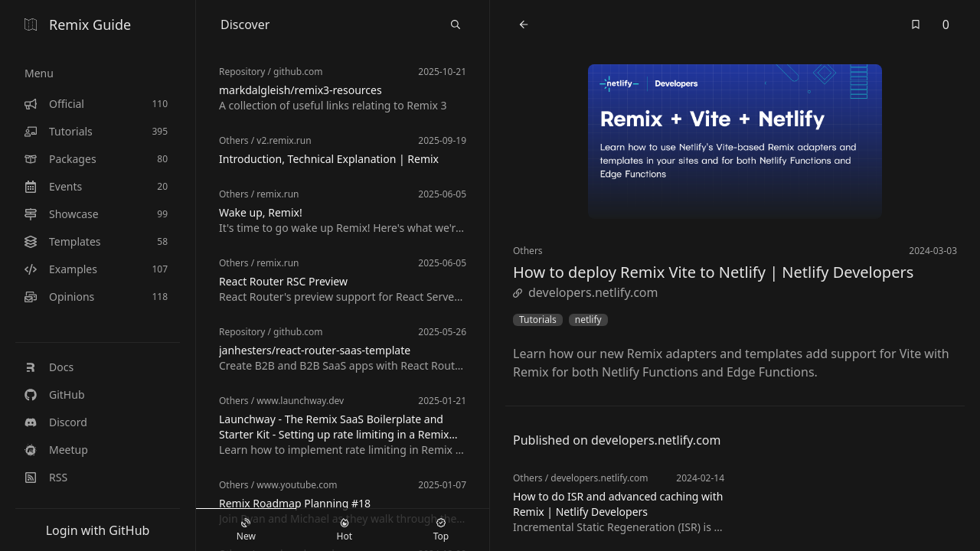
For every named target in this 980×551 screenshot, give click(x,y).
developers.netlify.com (586, 292)
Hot (345, 530)
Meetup (56, 450)
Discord (56, 422)
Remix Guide (78, 24)
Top (441, 530)
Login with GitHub (98, 530)
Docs (49, 367)
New (246, 530)
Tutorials (538, 320)
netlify (588, 320)
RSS (46, 477)
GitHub (55, 395)
